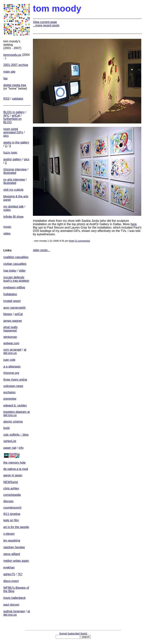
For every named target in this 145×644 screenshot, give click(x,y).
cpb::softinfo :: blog (16, 435)
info (21, 448)
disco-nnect (11, 581)
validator (18, 99)
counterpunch (12, 508)
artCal (16, 115)
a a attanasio (12, 366)
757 (20, 574)
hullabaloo (10, 294)
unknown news (13, 386)
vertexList (10, 441)
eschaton (9, 392)
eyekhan (9, 567)
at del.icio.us (15, 351)
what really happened (10, 329)
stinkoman (10, 337)
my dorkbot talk (13, 207)
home (63, 633)
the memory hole (14, 463)
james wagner (13, 321)
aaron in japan (13, 475)
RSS (6, 99)
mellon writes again (16, 561)
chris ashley (11, 488)
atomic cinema (13, 422)
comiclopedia (12, 495)
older (22, 271)
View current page (45, 22)
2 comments (82, 241)
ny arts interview (14, 180)
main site (9, 72)
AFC (6, 115)
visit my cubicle (13, 190)
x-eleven (9, 534)
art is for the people (16, 527)
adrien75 (9, 574)
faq (5, 78)
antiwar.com (11, 343)
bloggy (8, 314)
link (72, 241)
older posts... (41, 250)
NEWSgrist (11, 482)
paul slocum (11, 605)
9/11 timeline (12, 514)
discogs (8, 501)
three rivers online (15, 380)
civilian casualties (15, 264)
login (84, 633)
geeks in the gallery (16, 142)
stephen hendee (14, 547)
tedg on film (11, 520)
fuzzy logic (10, 153)
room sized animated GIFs (13, 131)
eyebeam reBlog (14, 287)
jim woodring (12, 541)
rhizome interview (15, 169)
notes (7, 210)
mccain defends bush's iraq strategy (16, 279)
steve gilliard (12, 554)
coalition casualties (16, 257)
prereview (10, 399)
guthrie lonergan (14, 611)
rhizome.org (11, 373)
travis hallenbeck (14, 598)
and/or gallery (12, 159)
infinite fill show (13, 217)
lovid (6, 428)
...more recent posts (46, 25)
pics (6, 136)
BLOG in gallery (14, 112)
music (7, 227)
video (7, 233)
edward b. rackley (15, 405)
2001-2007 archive (16, 65)
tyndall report (12, 301)
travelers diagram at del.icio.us (17, 414)
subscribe (74, 633)
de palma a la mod (16, 469)
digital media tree (15, 85)
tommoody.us (12, 55)
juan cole (9, 360)
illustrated (10, 173)
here (134, 224)
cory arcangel (12, 350)
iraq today (10, 271)
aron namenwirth (14, 308)
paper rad (10, 448)
